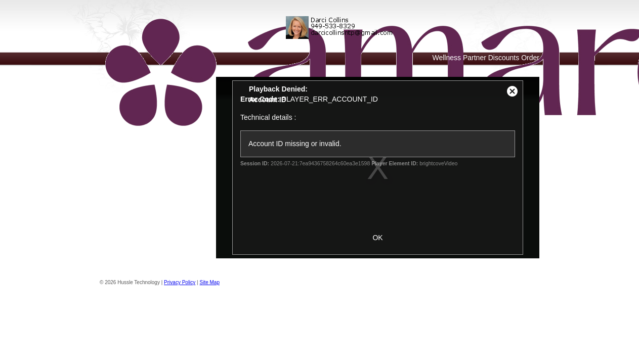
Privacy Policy (180, 282)
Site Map (210, 282)
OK (377, 238)
